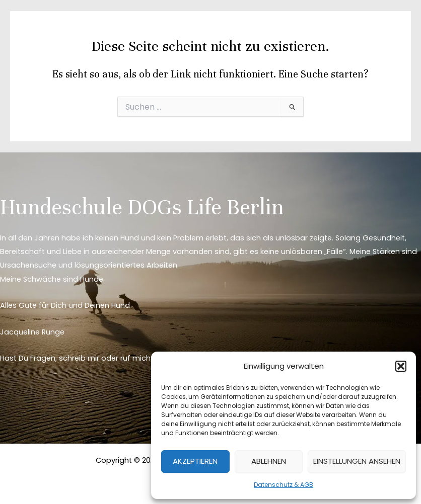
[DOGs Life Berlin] (40, 25)
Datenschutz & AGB (284, 485)
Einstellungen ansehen (357, 461)
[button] (401, 366)
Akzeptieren (195, 461)
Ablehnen (269, 461)
